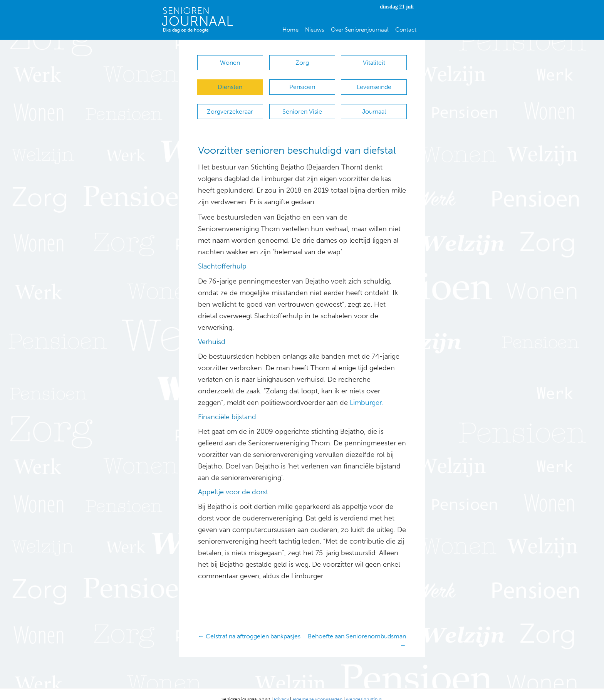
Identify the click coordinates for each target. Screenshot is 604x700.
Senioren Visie (302, 104)
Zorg (302, 63)
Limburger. (366, 392)
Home (290, 30)
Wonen (230, 63)
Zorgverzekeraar (230, 104)
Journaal (374, 104)
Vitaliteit (374, 63)
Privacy (281, 689)
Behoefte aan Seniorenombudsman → (357, 630)
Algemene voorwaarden (317, 689)
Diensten (230, 83)
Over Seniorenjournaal (360, 30)
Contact (406, 30)
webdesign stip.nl (364, 689)
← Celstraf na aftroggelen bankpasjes (249, 625)
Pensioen (302, 83)
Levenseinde (374, 83)
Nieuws (315, 30)
